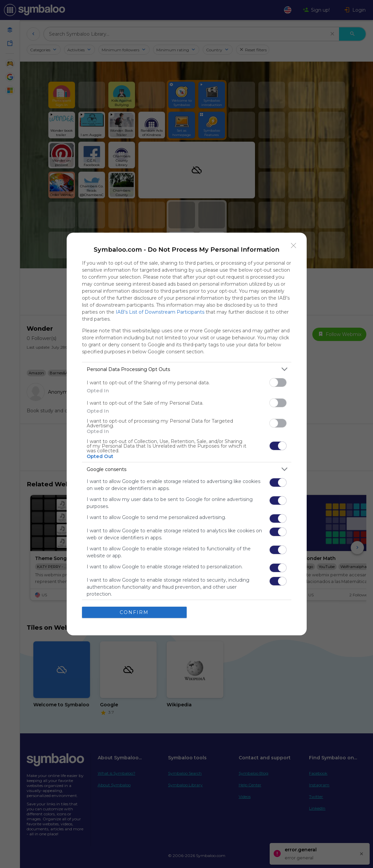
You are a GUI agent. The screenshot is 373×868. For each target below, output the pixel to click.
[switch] (278, 382)
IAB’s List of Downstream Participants (160, 312)
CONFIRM (134, 612)
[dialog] (187, 434)
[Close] (294, 246)
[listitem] (187, 369)
